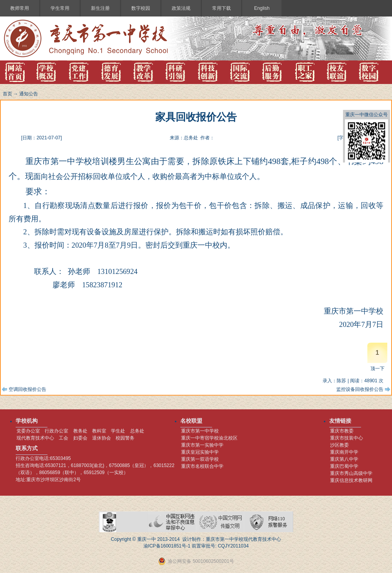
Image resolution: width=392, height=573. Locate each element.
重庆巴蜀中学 (344, 466)
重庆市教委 (342, 431)
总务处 (137, 431)
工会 (64, 438)
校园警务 (125, 438)
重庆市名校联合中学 (202, 466)
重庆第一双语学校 (200, 459)
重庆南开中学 (344, 452)
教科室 (99, 431)
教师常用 (20, 8)
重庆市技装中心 (347, 438)
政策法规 (181, 8)
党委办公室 (28, 431)
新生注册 (100, 8)
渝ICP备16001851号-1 (167, 546)
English (262, 8)
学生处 (118, 431)
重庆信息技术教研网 (351, 480)
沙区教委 (339, 445)
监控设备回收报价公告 (360, 389)
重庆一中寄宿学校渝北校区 (209, 438)
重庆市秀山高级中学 (351, 473)
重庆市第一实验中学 (202, 445)
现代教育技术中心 (35, 438)
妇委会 (80, 438)
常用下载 (221, 8)
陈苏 (341, 381)
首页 (7, 94)
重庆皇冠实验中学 (200, 452)
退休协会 (102, 438)
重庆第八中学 (344, 459)
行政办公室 (56, 431)
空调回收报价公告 (27, 389)
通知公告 (29, 94)
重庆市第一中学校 (200, 431)
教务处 (80, 431)
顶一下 (377, 369)
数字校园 (141, 8)
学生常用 (60, 8)
